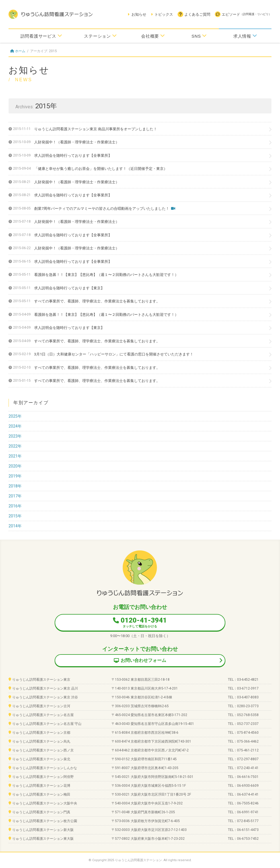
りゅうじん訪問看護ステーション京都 (41, 733)
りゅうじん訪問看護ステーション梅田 (41, 794)
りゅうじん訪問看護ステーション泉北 (41, 759)
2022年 (15, 446)
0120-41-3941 (140, 622)
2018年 (15, 486)
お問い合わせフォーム (140, 660)
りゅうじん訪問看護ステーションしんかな (45, 768)
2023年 (15, 436)
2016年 (15, 506)
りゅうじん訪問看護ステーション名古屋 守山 (47, 724)
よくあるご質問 (194, 14)
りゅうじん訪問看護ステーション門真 (41, 812)
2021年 (15, 456)
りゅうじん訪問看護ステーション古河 (41, 706)
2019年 (15, 476)
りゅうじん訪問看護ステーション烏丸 (41, 741)
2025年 (15, 416)
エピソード (243, 14)
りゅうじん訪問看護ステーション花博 (41, 786)
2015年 (15, 516)
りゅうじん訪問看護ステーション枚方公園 (45, 821)
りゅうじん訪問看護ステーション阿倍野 (43, 777)
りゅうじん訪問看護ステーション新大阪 (43, 830)
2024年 (15, 426)
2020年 (15, 466)
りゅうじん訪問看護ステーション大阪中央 (45, 803)
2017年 (15, 496)
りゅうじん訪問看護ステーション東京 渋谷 (45, 697)
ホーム (18, 51)
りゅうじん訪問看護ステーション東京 (41, 680)
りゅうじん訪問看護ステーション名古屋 (43, 715)
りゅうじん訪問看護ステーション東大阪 (43, 839)
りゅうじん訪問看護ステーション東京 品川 (45, 688)
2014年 (15, 526)
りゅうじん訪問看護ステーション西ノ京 (43, 750)
